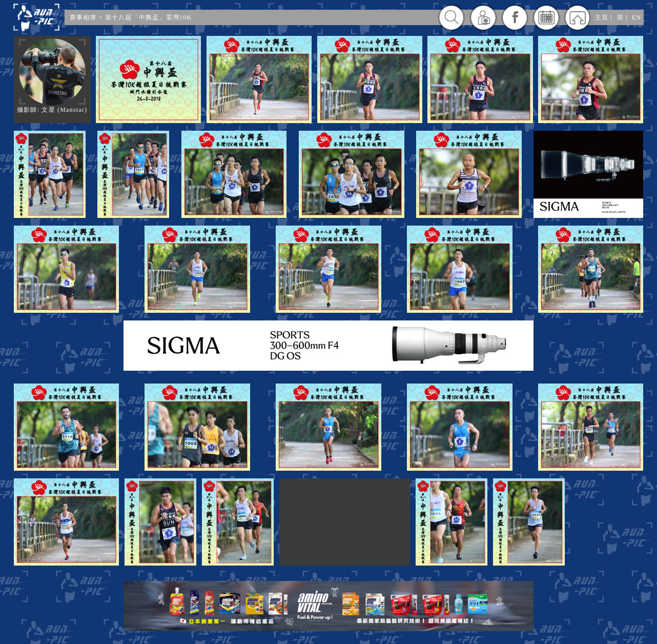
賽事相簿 (83, 17)
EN (637, 17)
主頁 (602, 17)
